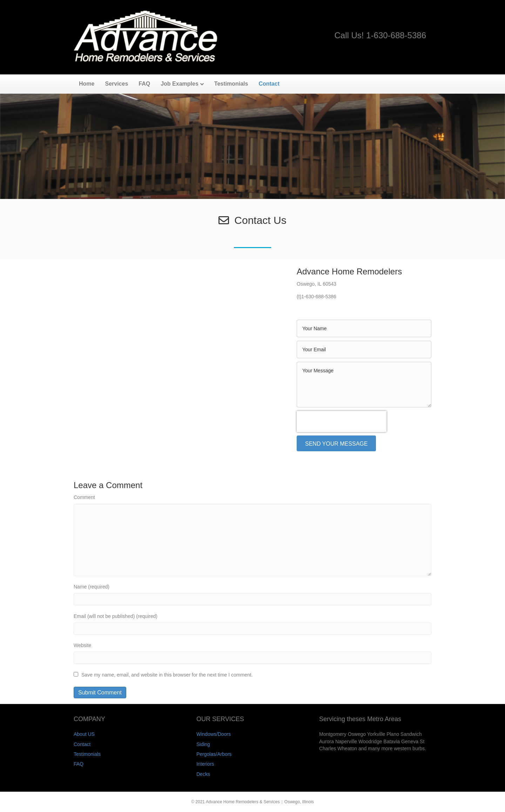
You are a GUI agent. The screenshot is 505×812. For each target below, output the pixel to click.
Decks (203, 774)
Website (82, 645)
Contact (269, 84)
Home (87, 84)
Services (116, 84)
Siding (203, 744)
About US (84, 734)
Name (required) (92, 587)
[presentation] (342, 421)
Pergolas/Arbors (214, 754)
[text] (364, 328)
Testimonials (231, 84)
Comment (84, 497)
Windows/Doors (214, 734)
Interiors (205, 764)
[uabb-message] (364, 385)
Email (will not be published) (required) (116, 616)
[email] (364, 350)
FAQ (144, 84)
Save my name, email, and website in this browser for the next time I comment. (167, 675)
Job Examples (180, 84)
